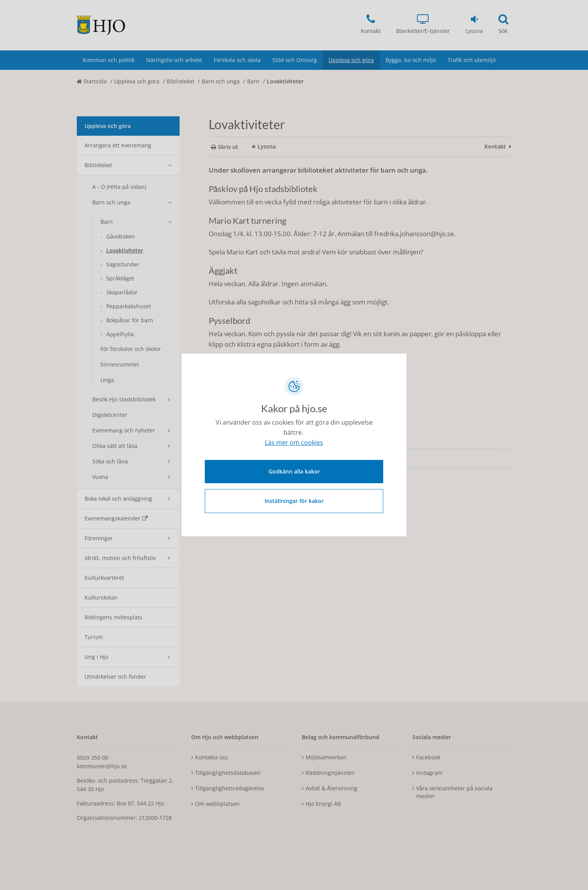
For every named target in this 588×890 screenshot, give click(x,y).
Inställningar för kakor (294, 500)
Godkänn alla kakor (294, 471)
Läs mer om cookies (294, 443)
